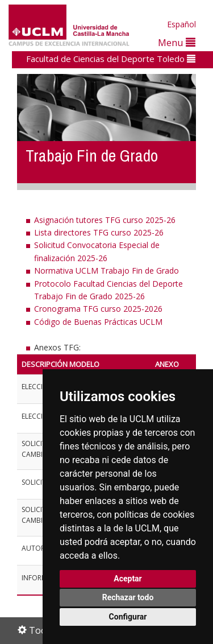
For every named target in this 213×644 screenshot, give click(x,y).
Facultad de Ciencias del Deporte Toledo (111, 59)
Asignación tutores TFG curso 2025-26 (105, 220)
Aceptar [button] (128, 579)
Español (181, 24)
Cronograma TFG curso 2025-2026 (98, 309)
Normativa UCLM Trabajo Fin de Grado (106, 271)
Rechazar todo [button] (128, 597)
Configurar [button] (128, 617)
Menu (177, 42)
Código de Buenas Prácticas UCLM (98, 322)
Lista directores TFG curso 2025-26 (99, 232)
